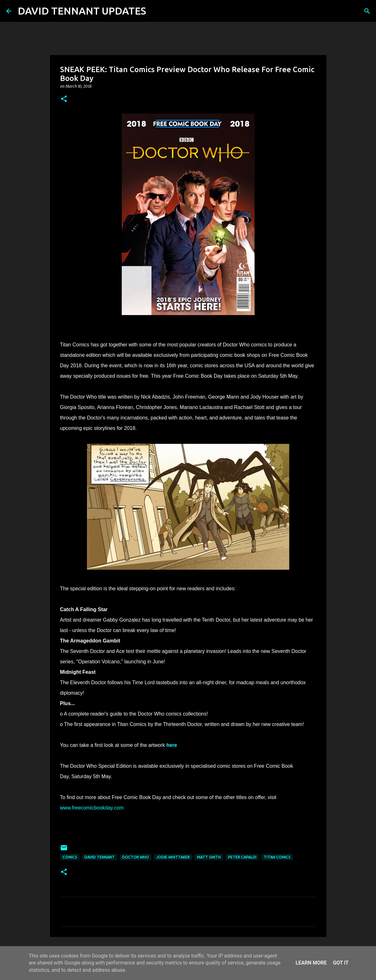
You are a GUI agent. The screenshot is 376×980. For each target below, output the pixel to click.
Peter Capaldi (242, 857)
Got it (341, 963)
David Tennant (100, 857)
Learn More (311, 963)
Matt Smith (209, 857)
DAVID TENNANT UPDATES (82, 11)
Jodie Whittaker (173, 857)
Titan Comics (277, 857)
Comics (70, 857)
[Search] (155, 11)
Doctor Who (136, 857)
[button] (64, 99)
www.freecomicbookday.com (92, 808)
